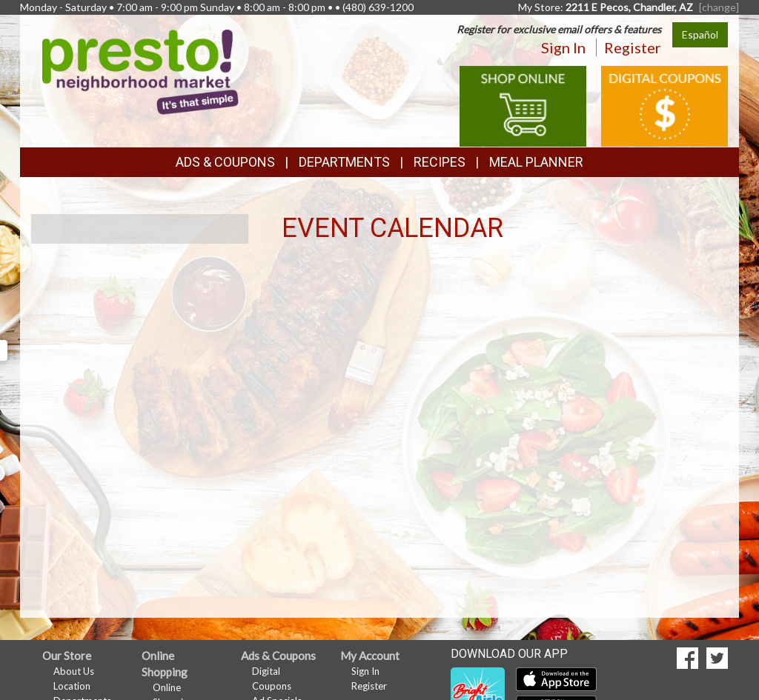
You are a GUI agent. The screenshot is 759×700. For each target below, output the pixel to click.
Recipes (440, 162)
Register (633, 47)
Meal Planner (536, 162)
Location (72, 686)
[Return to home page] (140, 71)
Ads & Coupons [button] (225, 162)
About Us (74, 671)
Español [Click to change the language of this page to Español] (700, 34)
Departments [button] (344, 162)
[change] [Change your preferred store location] (719, 7)
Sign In (563, 47)
